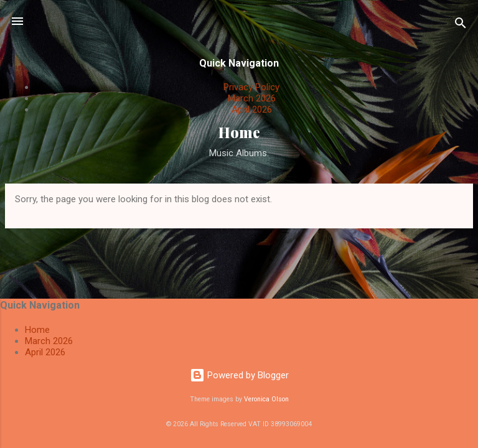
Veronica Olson (266, 399)
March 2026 (252, 98)
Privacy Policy (251, 87)
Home (239, 132)
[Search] (461, 25)
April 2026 (252, 110)
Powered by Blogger (239, 375)
